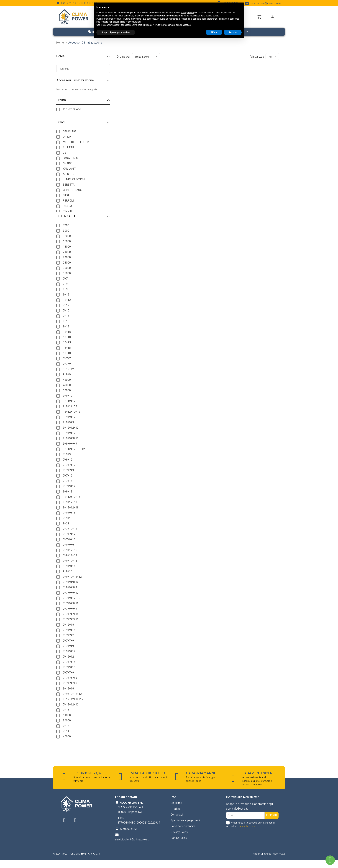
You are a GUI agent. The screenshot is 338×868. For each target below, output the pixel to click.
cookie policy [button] (212, 16)
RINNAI (67, 211)
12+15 (67, 332)
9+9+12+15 (70, 561)
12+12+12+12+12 (74, 449)
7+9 (65, 284)
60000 (67, 390)
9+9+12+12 (70, 406)
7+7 (65, 279)
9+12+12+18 (71, 508)
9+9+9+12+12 (72, 433)
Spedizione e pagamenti (185, 820)
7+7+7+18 (69, 662)
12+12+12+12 (72, 412)
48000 (67, 385)
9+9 (65, 289)
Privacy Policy (179, 832)
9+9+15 (68, 571)
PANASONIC (70, 158)
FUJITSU (68, 147)
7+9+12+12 (70, 556)
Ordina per (123, 57)
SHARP (67, 163)
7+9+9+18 (69, 630)
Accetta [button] (233, 32)
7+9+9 (67, 454)
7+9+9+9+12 (71, 582)
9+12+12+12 (71, 428)
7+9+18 (68, 518)
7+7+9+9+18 (71, 603)
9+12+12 (68, 369)
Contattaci (177, 815)
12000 (67, 236)
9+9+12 (68, 396)
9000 (66, 231)
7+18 (66, 316)
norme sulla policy (246, 826)
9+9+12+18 (70, 502)
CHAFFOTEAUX (72, 190)
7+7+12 (68, 476)
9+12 (66, 295)
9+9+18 (68, 492)
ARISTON (69, 174)
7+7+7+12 (69, 465)
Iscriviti (272, 815)
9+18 (66, 327)
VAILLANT (69, 169)
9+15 (66, 321)
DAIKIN (67, 137)
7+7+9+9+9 (70, 609)
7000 (66, 225)
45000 (67, 737)
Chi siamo (176, 803)
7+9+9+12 (69, 651)
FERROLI (68, 201)
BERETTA (69, 185)
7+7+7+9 (68, 470)
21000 (67, 252)
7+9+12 (68, 460)
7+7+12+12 (70, 529)
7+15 (66, 311)
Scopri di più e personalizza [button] (116, 32)
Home (60, 43)
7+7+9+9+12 (71, 593)
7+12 (66, 305)
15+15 (67, 343)
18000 (67, 247)
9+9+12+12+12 (72, 577)
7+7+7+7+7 (70, 683)
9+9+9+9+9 (70, 444)
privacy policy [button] (187, 13)
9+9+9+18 (69, 513)
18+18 (67, 353)
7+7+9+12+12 (72, 598)
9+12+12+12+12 (73, 699)
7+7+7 (67, 359)
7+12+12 (68, 657)
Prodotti (175, 809)
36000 (67, 273)
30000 (67, 268)
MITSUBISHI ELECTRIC (77, 142)
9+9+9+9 (68, 422)
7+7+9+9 (68, 646)
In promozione (72, 109)
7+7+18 (68, 481)
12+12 (67, 300)
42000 (67, 380)
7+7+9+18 (69, 667)
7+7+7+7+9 (70, 678)
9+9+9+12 (69, 417)
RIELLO (67, 206)
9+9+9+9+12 (71, 438)
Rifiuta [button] (214, 32)
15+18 (67, 348)
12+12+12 (69, 401)
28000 (67, 263)
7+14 (66, 731)
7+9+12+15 (70, 550)
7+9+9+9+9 (70, 587)
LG (65, 153)
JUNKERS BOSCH (74, 179)
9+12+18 (68, 689)
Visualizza (257, 57)
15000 (67, 241)
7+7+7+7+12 (71, 619)
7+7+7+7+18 (71, 614)
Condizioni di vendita (183, 826)
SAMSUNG (69, 131)
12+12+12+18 (72, 497)
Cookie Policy (179, 838)
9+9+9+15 (69, 566)
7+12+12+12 (71, 705)
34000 (67, 721)
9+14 (66, 726)
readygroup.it (278, 854)
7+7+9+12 (69, 486)
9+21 (66, 524)
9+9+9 (67, 374)
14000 (67, 715)
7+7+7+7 (68, 635)
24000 (67, 257)
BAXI (66, 195)
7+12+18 (68, 625)
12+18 (67, 337)
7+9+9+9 (68, 545)
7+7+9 (67, 364)
